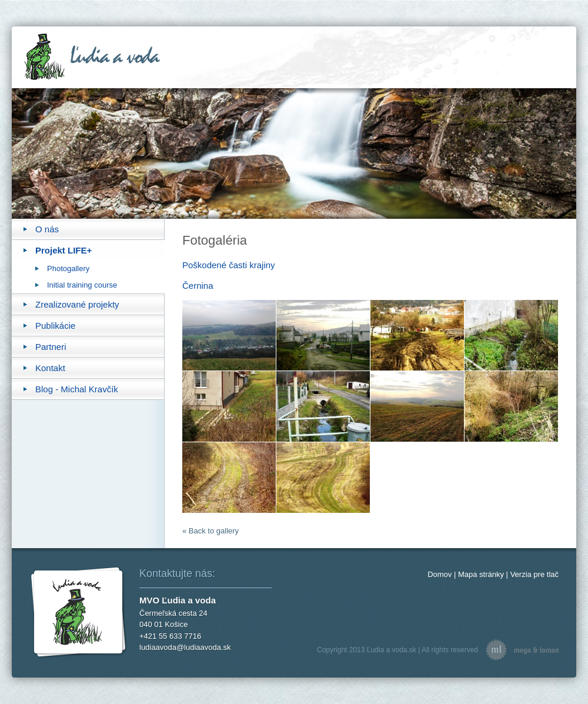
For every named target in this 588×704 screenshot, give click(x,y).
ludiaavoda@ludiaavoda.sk (185, 647)
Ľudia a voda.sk (392, 650)
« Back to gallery (211, 531)
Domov (440, 574)
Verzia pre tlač (534, 574)
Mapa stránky (481, 574)
